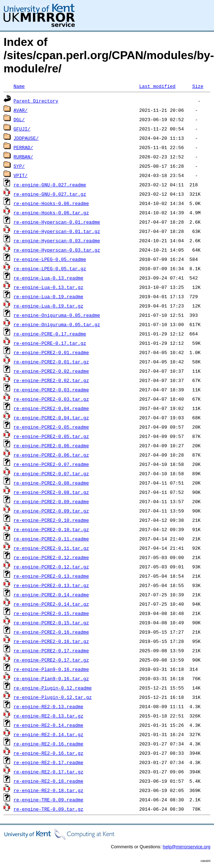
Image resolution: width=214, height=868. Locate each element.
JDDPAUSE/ (26, 138)
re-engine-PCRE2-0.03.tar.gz (51, 399)
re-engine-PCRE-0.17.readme (50, 334)
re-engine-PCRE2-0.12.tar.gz (51, 567)
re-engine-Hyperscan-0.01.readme (57, 222)
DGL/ (19, 119)
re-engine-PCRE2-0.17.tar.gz (51, 660)
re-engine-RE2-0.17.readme (48, 762)
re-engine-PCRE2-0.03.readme (51, 390)
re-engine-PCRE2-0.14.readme (51, 595)
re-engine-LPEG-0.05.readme (50, 259)
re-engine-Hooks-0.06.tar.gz (51, 213)
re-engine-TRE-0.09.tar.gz (48, 809)
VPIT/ (21, 175)
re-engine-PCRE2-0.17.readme (51, 650)
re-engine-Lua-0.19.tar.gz (48, 306)
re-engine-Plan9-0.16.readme (51, 669)
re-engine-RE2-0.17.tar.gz (48, 772)
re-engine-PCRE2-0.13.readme (51, 576)
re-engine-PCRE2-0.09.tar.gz (51, 511)
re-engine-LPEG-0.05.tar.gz (50, 268)
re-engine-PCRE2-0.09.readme (51, 501)
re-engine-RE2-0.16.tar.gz (48, 753)
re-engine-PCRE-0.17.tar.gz (50, 343)
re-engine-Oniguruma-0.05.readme (57, 315)
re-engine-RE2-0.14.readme (48, 725)
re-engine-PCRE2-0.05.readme (51, 427)
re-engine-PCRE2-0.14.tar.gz (51, 604)
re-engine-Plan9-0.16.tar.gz (51, 678)
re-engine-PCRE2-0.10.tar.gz (51, 529)
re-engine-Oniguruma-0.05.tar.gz (57, 324)
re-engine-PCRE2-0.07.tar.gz (51, 473)
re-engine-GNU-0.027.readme (50, 185)
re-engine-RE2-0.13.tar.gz (48, 716)
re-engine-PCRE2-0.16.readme (51, 632)
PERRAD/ (23, 147)
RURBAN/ (23, 157)
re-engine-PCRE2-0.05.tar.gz (51, 436)
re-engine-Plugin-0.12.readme (53, 688)
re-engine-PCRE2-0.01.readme (51, 352)
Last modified (157, 86)
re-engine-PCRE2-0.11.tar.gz (51, 548)
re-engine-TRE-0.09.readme (48, 800)
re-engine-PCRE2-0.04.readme (51, 408)
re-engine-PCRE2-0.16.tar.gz (51, 641)
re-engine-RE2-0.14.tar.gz (48, 734)
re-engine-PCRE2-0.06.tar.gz (51, 455)
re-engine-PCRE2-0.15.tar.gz (51, 623)
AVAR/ (21, 110)
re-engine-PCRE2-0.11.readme (51, 539)
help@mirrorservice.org (187, 847)
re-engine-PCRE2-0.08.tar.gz (51, 492)
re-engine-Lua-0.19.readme (48, 296)
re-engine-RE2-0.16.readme (48, 744)
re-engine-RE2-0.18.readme (48, 781)
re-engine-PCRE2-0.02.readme (51, 371)
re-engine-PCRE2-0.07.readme (51, 464)
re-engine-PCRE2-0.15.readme (51, 613)
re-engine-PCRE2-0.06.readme (51, 445)
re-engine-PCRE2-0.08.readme (51, 483)
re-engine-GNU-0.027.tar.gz (50, 194)
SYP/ (19, 166)
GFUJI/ (22, 129)
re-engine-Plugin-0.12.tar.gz (53, 697)
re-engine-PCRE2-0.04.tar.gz (51, 418)
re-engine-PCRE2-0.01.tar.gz (51, 362)
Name (19, 86)
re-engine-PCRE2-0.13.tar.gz (51, 585)
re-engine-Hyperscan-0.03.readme (57, 240)
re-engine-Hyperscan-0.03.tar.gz (57, 250)
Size (198, 86)
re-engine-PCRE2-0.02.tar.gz (51, 380)
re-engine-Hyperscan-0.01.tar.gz (57, 231)
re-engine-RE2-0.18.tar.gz (48, 790)
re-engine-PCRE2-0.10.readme (51, 520)
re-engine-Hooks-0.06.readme (51, 203)
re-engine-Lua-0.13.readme (48, 278)
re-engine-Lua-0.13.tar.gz (48, 287)
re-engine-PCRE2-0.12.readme (51, 557)
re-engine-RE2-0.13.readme (48, 706)
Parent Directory (36, 101)
